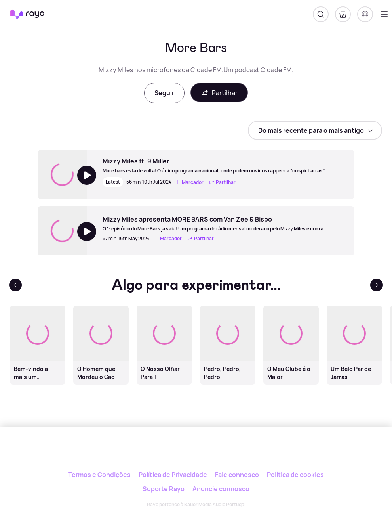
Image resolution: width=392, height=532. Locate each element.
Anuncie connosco (221, 489)
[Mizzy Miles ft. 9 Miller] (225, 165)
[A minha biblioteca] (343, 14)
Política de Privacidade (173, 475)
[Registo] (365, 14)
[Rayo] (196, 454)
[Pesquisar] (321, 14)
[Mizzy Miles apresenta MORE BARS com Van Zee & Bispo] (225, 224)
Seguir (164, 93)
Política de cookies (295, 475)
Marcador (189, 182)
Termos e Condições (99, 475)
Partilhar (219, 93)
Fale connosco (237, 475)
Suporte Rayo (164, 489)
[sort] (315, 130)
